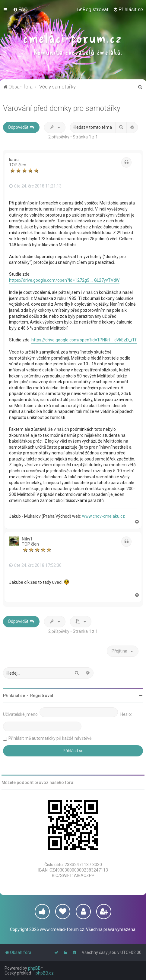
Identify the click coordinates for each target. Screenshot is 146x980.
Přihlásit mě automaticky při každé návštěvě (50, 738)
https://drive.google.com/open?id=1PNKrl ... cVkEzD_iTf (84, 340)
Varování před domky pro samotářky (62, 108)
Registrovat (42, 696)
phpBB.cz (45, 973)
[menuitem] (20, 9)
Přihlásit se (14, 696)
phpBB (34, 968)
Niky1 (27, 539)
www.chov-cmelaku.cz (103, 516)
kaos (14, 160)
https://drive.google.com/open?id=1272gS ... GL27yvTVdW (64, 280)
